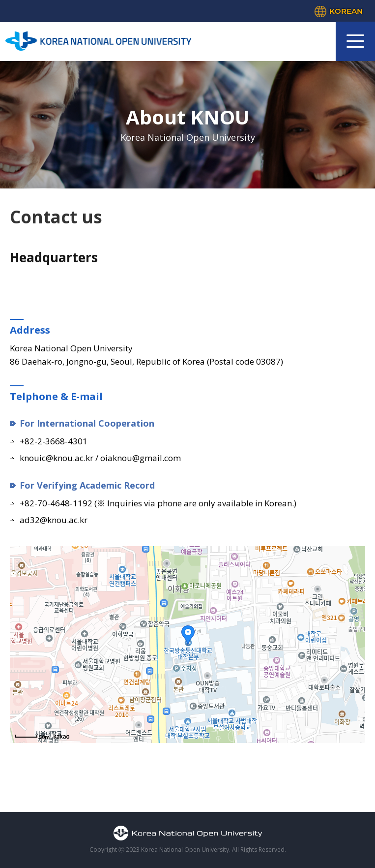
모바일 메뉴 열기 (355, 41)
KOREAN (346, 11)
